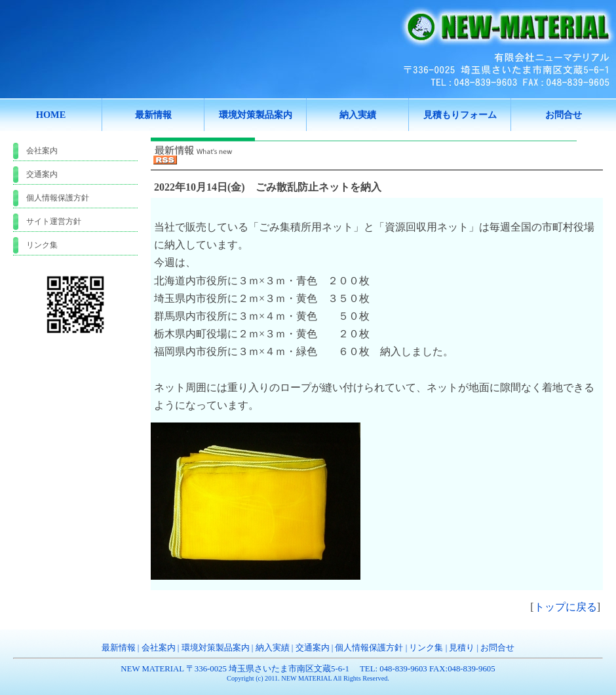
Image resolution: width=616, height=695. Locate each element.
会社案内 (42, 151)
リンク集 (42, 245)
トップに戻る (566, 607)
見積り (462, 648)
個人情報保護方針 (58, 198)
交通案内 (42, 174)
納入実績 (273, 648)
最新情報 (119, 648)
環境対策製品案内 (216, 648)
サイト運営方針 (54, 221)
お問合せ (497, 648)
